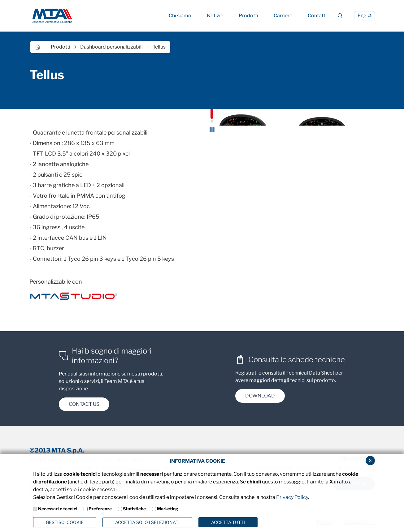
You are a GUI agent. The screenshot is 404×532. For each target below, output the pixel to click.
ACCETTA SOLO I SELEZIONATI (147, 522)
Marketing (168, 509)
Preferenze (100, 509)
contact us (84, 407)
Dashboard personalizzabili (111, 47)
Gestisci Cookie (65, 522)
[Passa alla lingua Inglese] (365, 16)
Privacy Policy (292, 497)
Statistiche (134, 509)
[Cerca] (340, 16)
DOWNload (260, 398)
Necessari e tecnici (58, 509)
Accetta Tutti (228, 522)
